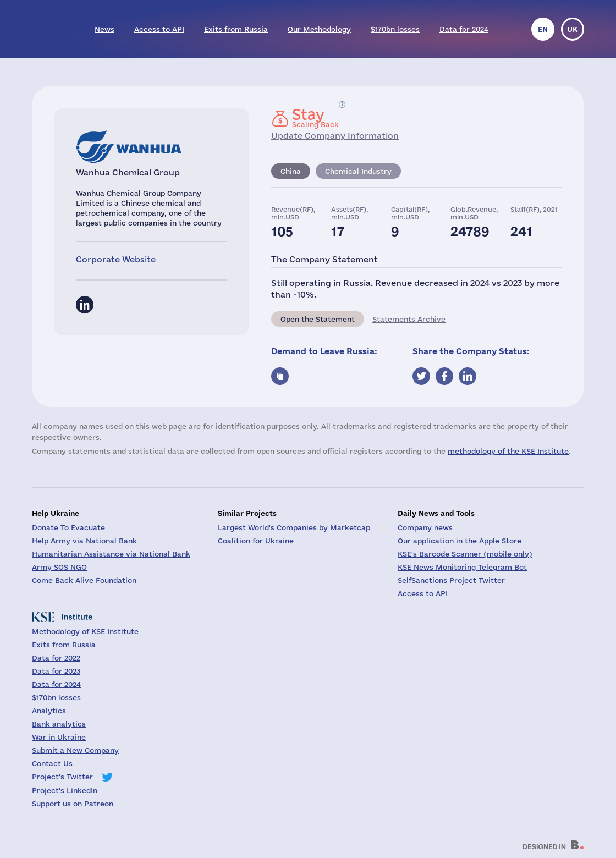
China (291, 171)
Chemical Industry (358, 171)
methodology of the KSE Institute (508, 451)
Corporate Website (116, 259)
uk (573, 29)
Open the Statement (318, 319)
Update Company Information (335, 136)
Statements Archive (409, 319)
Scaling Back (315, 118)
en (543, 29)
